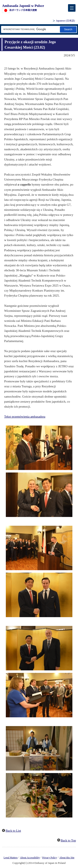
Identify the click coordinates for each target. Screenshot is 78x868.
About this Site (67, 858)
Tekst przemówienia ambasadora (25, 417)
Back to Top (68, 840)
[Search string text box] (30, 29)
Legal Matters (11, 858)
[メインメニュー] (72, 8)
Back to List (13, 831)
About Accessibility (30, 858)
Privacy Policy (50, 858)
